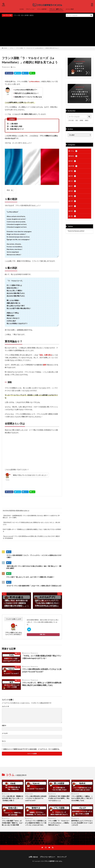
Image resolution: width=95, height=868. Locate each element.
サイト (4, 741)
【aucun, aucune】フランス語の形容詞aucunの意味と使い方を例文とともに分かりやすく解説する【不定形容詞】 (31, 537)
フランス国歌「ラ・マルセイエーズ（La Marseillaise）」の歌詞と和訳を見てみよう (37, 48)
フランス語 (17, 15)
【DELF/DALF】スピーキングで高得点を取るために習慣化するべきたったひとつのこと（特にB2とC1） (31, 523)
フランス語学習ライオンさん (53, 861)
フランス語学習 (42, 9)
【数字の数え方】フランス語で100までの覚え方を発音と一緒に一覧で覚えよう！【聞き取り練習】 (34, 567)
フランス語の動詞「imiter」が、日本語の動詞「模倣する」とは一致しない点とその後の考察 (13, 823)
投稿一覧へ (43, 634)
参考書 (27, 15)
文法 (22, 15)
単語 (73, 161)
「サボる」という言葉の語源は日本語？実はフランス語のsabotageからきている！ (42, 657)
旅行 (73, 186)
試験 (73, 216)
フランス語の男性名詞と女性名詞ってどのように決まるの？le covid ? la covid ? (42, 670)
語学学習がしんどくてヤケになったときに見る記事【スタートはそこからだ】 (82, 823)
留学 (73, 206)
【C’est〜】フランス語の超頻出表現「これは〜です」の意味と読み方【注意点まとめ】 (34, 586)
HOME (22, 9)
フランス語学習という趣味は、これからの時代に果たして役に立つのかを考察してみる (82, 798)
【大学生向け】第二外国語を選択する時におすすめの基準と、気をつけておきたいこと (59, 798)
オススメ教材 (70, 9)
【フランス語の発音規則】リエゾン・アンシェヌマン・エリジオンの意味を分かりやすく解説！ (34, 556)
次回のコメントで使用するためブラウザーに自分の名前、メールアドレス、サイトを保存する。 (32, 749)
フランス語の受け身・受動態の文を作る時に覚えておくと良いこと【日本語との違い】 (13, 798)
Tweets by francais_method (76, 231)
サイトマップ (62, 857)
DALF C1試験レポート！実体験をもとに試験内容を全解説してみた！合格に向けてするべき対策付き (32, 530)
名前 (4, 726)
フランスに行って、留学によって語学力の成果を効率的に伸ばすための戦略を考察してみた (42, 684)
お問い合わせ (33, 857)
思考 (73, 176)
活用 (73, 201)
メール (5, 733)
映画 (73, 191)
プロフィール (30, 9)
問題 (73, 171)
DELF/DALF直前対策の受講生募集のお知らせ (16, 511)
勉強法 (74, 156)
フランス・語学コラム (56, 9)
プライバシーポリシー (48, 857)
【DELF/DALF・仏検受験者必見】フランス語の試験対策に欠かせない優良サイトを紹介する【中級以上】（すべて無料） (31, 516)
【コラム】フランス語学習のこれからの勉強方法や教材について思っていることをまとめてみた (36, 823)
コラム (12, 48)
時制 (73, 196)
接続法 (31, 15)
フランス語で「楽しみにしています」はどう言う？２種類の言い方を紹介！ (30, 577)
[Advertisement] (47, 31)
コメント (5, 706)
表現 (9, 574)
